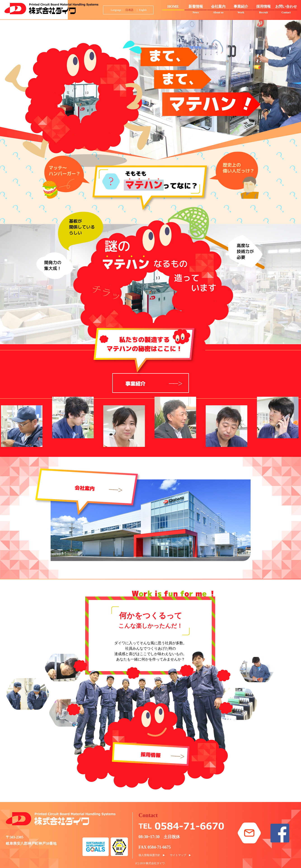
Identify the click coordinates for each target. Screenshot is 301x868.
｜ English (141, 10)
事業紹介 (241, 10)
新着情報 (196, 10)
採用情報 (263, 10)
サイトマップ (178, 855)
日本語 (131, 10)
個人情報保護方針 (149, 855)
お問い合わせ (286, 10)
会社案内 (218, 10)
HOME (173, 10)
